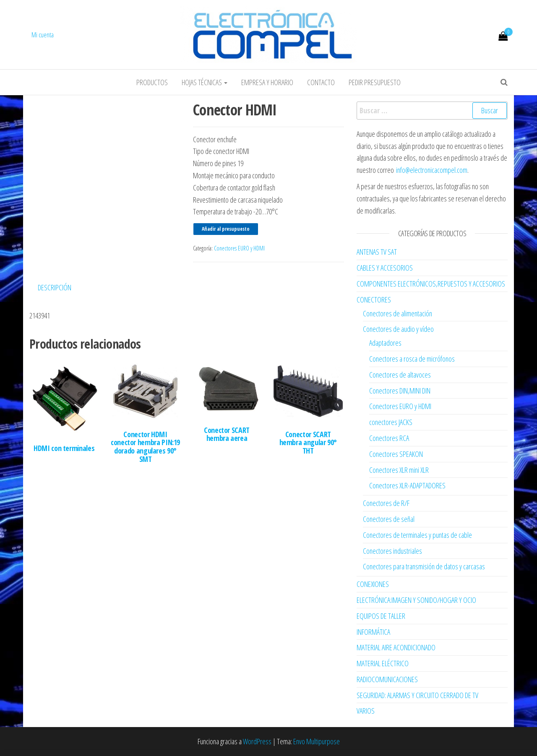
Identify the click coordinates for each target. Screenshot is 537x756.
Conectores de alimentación (398, 313)
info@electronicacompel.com (432, 170)
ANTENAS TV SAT (377, 252)
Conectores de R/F (386, 503)
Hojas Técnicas (205, 82)
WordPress (257, 741)
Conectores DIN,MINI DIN (400, 391)
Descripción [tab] (55, 287)
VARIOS (366, 711)
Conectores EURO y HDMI (239, 248)
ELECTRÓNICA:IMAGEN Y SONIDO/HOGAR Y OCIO (416, 600)
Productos (152, 82)
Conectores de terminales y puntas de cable (417, 535)
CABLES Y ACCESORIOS (385, 268)
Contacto (321, 82)
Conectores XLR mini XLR (399, 470)
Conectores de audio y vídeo (398, 329)
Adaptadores (385, 343)
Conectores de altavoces (400, 375)
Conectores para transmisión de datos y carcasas (424, 566)
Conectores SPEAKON (396, 454)
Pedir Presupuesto (375, 82)
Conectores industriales (392, 551)
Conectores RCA (389, 438)
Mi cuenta (43, 35)
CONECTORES (374, 300)
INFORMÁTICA (373, 632)
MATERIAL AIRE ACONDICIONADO (396, 647)
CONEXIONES (373, 584)
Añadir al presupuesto (226, 229)
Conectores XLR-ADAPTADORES (407, 485)
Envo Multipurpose (317, 741)
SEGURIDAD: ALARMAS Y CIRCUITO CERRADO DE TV (417, 695)
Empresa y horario (267, 82)
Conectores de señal (389, 519)
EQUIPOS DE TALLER (381, 616)
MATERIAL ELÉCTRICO (383, 663)
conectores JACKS (391, 422)
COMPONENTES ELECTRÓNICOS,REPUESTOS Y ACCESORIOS (431, 284)
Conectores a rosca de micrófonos (412, 359)
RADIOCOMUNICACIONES (387, 679)
